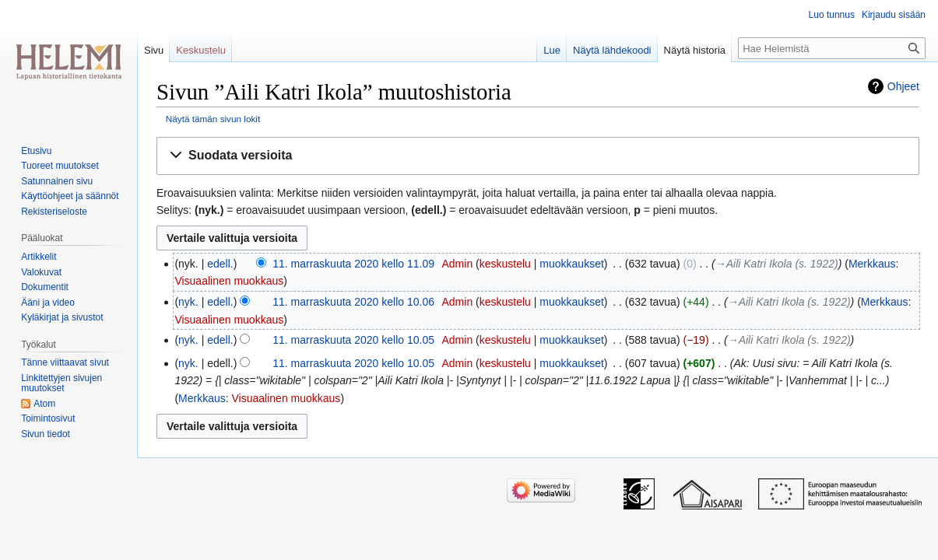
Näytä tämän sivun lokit (213, 119)
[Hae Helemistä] (832, 48)
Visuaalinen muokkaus (229, 281)
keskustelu (505, 264)
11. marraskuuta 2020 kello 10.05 (353, 340)
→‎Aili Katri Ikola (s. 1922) (777, 264)
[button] (538, 156)
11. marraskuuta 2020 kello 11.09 (353, 264)
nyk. (188, 302)
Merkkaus (872, 264)
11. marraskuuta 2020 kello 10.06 (353, 302)
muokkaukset (571, 264)
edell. (220, 264)
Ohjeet (903, 86)
